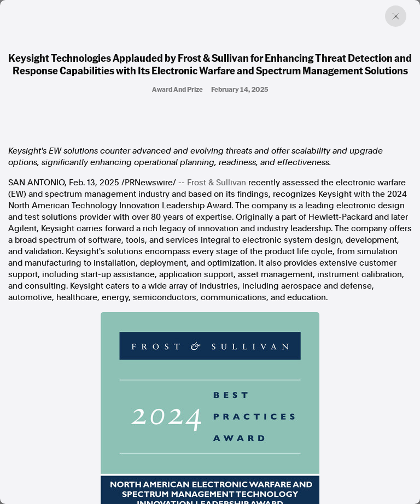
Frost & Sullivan (217, 183)
